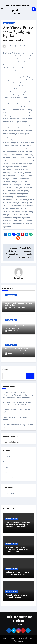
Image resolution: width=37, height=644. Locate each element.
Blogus (30, 638)
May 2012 (6, 462)
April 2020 (6, 456)
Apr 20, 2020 (20, 308)
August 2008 (7, 478)
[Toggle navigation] (2, 9)
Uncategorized (9, 23)
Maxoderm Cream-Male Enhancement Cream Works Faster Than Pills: (16, 326)
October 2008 (8, 472)
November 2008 (9, 467)
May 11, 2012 (20, 331)
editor (11, 46)
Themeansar (18, 641)
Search (6, 369)
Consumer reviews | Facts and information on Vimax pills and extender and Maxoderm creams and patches (18, 395)
